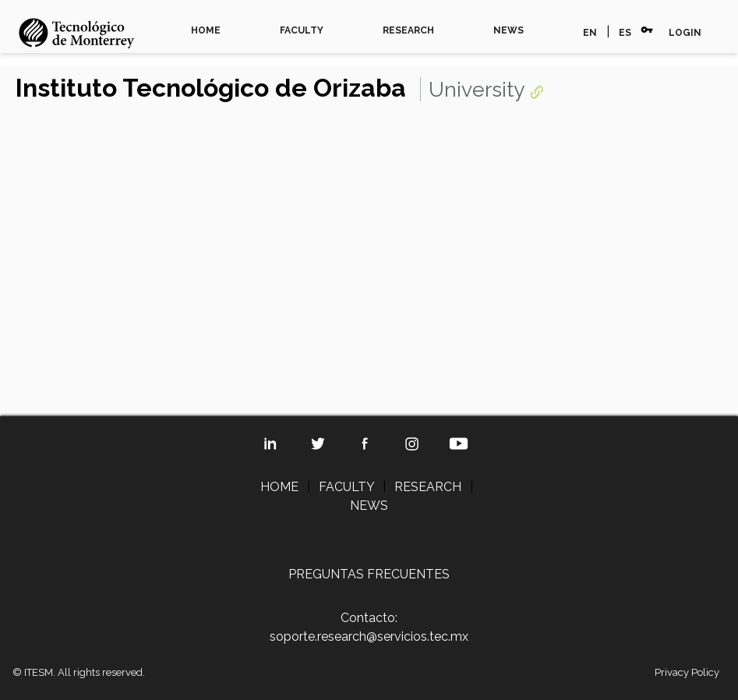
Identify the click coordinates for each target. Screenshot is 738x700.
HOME (206, 30)
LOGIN (685, 33)
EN (590, 33)
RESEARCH (408, 30)
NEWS (508, 30)
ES (625, 33)
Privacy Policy (687, 672)
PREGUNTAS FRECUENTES (369, 574)
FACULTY (302, 30)
